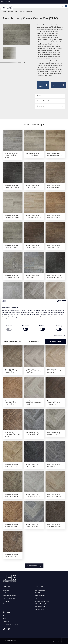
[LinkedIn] (10, 630)
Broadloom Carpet (40, 590)
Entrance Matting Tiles (41, 607)
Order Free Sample (43, 85)
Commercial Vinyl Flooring (42, 601)
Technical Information (44, 101)
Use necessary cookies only (12, 341)
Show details (58, 336)
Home (4, 11)
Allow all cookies (56, 341)
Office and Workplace (9, 598)
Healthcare (6, 593)
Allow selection (34, 341)
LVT (36, 598)
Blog (4, 619)
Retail (5, 604)
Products (11, 11)
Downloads (40, 106)
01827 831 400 (5, 2)
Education (6, 590)
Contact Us (6, 621)
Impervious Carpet (40, 596)
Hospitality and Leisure (9, 596)
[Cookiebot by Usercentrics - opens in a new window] (58, 301)
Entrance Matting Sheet (42, 604)
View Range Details (34, 566)
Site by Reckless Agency (59, 642)
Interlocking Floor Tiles (41, 609)
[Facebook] (5, 630)
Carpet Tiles (38, 593)
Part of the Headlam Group (10, 624)
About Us (6, 616)
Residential (6, 601)
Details (39, 96)
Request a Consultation (59, 85)
